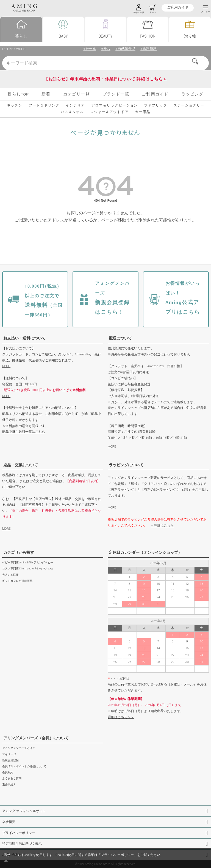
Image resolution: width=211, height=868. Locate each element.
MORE (6, 366)
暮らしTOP (18, 94)
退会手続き (9, 785)
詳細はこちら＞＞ (121, 717)
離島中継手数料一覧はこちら (24, 432)
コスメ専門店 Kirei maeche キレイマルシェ (28, 569)
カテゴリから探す (19, 553)
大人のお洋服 (10, 575)
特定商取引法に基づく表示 (22, 844)
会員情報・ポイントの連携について (24, 767)
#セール (90, 49)
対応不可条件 (32, 505)
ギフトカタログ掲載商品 (17, 581)
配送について (120, 338)
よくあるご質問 (12, 779)
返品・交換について (21, 465)
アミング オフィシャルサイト (24, 811)
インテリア (75, 106)
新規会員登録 (10, 761)
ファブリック (156, 106)
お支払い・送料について (24, 338)
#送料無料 (148, 49)
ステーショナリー (189, 106)
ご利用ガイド (177, 8)
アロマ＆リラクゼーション (114, 106)
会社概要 (9, 822)
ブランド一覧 (116, 94)
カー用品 (143, 112)
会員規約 (8, 773)
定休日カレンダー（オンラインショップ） (145, 553)
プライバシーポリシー (19, 833)
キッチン (15, 106)
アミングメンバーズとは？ (19, 748)
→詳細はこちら (162, 526)
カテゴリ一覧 (77, 94)
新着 (46, 94)
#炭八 (106, 49)
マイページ (9, 755)
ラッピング (192, 94)
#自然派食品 (125, 49)
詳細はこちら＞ (152, 79)
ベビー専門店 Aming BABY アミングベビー (28, 563)
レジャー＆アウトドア (109, 112)
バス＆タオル (72, 112)
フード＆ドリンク (44, 106)
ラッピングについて (126, 465)
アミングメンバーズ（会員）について (36, 738)
